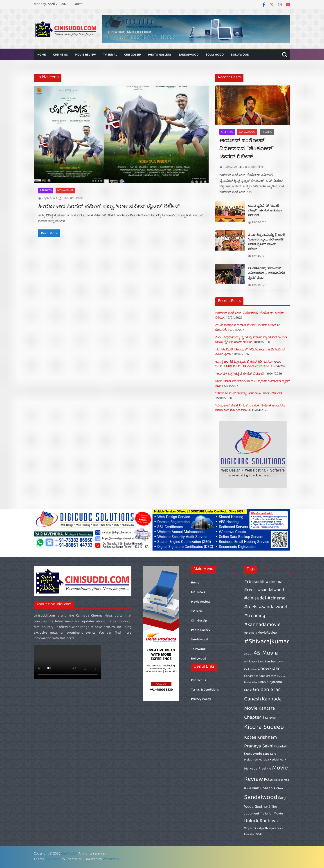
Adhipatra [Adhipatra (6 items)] (250, 662)
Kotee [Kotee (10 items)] (250, 738)
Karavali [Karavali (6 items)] (270, 718)
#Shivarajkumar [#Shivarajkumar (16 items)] (267, 642)
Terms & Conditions (205, 690)
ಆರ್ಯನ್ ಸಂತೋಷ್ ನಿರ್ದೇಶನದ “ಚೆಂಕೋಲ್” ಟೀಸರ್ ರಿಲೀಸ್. (247, 150)
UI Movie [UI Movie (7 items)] (276, 814)
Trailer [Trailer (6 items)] (264, 814)
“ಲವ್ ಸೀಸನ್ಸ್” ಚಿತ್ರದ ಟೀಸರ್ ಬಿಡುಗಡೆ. (240, 373)
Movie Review (85, 55)
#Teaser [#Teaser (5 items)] (248, 654)
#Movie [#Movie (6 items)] (249, 633)
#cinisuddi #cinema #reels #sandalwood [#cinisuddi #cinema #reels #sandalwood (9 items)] (264, 586)
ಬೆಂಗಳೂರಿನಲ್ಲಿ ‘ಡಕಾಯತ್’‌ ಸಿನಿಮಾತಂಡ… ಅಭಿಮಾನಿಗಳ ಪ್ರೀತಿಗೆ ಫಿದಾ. (267, 274)
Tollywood (215, 55)
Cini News (60, 55)
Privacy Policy (201, 699)
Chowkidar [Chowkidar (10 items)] (269, 669)
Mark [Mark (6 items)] (283, 760)
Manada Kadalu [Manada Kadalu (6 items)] (269, 760)
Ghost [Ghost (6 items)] (248, 690)
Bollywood (240, 55)
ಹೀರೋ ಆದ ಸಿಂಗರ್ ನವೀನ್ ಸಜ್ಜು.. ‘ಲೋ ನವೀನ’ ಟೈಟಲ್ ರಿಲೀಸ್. (109, 207)
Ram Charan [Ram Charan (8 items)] (262, 788)
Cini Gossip (133, 55)
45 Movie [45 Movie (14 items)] (266, 654)
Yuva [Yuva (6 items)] (259, 834)
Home (42, 55)
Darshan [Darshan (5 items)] (281, 676)
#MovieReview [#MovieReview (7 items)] (266, 633)
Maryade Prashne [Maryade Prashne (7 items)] (258, 769)
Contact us (199, 680)
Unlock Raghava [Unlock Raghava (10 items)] (261, 821)
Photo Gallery (160, 55)
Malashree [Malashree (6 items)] (251, 760)
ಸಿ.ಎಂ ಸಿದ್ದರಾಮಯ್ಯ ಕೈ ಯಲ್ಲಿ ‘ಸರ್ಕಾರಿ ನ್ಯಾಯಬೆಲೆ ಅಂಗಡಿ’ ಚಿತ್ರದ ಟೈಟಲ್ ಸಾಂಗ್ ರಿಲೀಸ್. (267, 242)
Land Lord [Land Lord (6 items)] (270, 754)
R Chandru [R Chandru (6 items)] (280, 789)
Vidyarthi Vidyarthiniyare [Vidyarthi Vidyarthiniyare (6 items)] (260, 828)
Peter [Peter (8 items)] (269, 780)
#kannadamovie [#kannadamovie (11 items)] (262, 625)
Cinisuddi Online (73, 198)
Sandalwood (189, 55)
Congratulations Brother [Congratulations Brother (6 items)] (260, 676)
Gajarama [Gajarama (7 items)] (275, 682)
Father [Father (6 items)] (262, 682)
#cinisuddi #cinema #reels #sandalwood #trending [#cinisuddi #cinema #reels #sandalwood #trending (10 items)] (266, 607)
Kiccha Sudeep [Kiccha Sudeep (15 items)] (264, 728)
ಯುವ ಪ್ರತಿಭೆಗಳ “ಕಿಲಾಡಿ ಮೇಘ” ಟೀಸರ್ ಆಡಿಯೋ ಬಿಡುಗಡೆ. (265, 211)
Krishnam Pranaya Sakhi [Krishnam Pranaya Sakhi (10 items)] (261, 742)
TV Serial (110, 55)
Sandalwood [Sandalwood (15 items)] (261, 798)
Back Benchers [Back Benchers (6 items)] (267, 662)
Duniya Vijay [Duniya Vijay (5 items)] (251, 682)
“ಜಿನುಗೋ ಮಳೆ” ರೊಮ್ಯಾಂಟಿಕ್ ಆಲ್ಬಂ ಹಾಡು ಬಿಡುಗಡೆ (249, 393)
